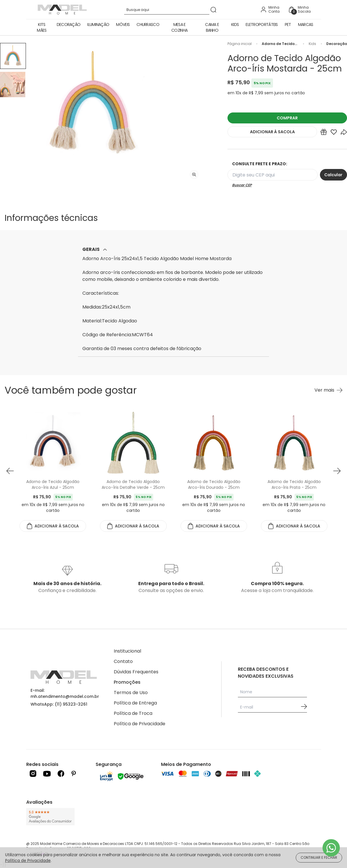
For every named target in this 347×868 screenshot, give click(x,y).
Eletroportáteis (262, 25)
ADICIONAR (272, 132)
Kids (235, 25)
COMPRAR (287, 118)
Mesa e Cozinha (179, 27)
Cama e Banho (212, 27)
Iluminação (98, 25)
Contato (123, 661)
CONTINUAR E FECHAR (319, 857)
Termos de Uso (131, 693)
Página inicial (240, 44)
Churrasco (148, 25)
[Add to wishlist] (334, 133)
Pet (288, 25)
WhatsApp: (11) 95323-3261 (59, 704)
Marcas (306, 25)
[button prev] (10, 471)
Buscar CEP (242, 185)
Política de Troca (133, 713)
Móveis (123, 25)
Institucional (127, 651)
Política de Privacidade (140, 724)
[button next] (337, 471)
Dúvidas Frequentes (136, 672)
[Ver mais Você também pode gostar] (328, 390)
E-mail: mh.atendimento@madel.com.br (65, 693)
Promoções (127, 682)
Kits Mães (42, 27)
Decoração (69, 25)
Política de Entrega (135, 703)
